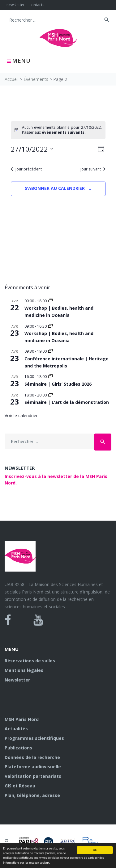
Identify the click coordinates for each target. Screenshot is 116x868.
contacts (37, 5)
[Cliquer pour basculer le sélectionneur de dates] (32, 149)
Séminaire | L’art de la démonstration (67, 402)
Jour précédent (26, 169)
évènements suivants (64, 132)
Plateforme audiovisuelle (33, 767)
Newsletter (17, 680)
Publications (18, 748)
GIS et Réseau (20, 786)
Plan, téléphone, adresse (32, 795)
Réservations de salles (30, 661)
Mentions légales (24, 670)
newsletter (16, 5)
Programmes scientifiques (34, 738)
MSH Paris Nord (22, 719)
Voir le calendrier (21, 415)
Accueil (12, 79)
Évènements (36, 79)
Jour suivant (93, 169)
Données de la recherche (32, 757)
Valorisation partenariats (33, 776)
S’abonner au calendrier (55, 188)
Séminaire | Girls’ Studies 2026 (58, 384)
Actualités (16, 729)
